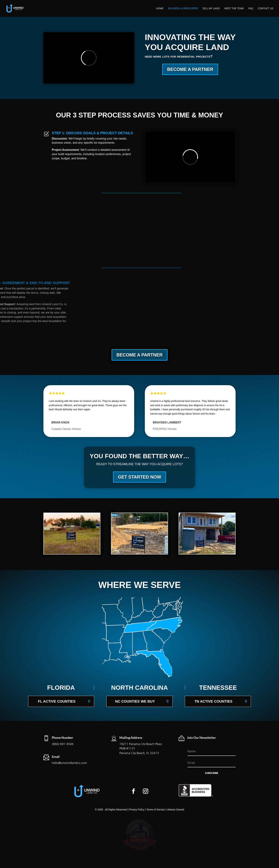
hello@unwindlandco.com (69, 763)
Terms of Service (156, 810)
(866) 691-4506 (63, 744)
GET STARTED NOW (140, 477)
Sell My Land (211, 9)
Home (160, 9)
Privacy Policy (137, 810)
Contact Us (266, 9)
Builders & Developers (183, 9)
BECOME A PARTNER (190, 69)
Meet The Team (234, 9)
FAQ (251, 9)
